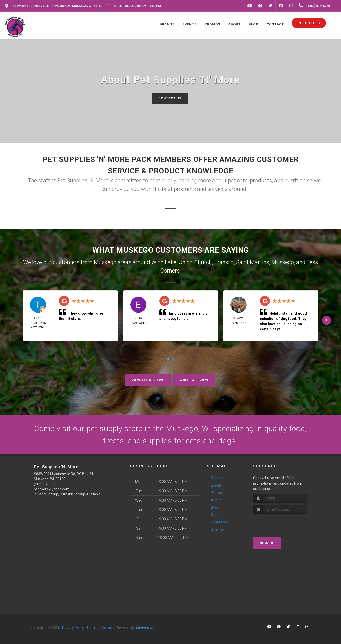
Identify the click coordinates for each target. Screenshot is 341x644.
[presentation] (280, 523)
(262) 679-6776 (46, 484)
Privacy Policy (73, 628)
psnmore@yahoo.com (52, 489)
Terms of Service (100, 628)
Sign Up (267, 543)
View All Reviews (148, 380)
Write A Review (194, 380)
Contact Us (170, 98)
